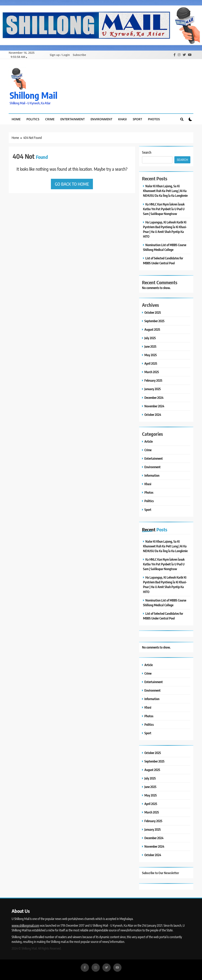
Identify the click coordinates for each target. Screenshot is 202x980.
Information (152, 475)
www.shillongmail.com (25, 925)
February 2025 (153, 380)
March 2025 (152, 371)
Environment (101, 119)
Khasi (123, 119)
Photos (154, 119)
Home (16, 119)
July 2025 (150, 337)
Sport (137, 119)
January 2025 (153, 388)
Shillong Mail (34, 95)
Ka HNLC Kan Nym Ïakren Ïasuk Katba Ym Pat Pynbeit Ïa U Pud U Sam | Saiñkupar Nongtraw (164, 209)
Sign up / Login (60, 55)
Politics (33, 119)
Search (147, 152)
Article (149, 441)
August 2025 (152, 329)
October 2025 (153, 312)
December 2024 (154, 397)
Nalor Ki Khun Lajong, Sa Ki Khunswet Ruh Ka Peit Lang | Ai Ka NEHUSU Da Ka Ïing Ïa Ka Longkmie (165, 190)
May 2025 (151, 354)
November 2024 (154, 406)
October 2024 (153, 414)
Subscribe (79, 55)
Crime (50, 119)
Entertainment (72, 119)
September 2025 (154, 321)
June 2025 (150, 346)
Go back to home (72, 184)
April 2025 (151, 363)
